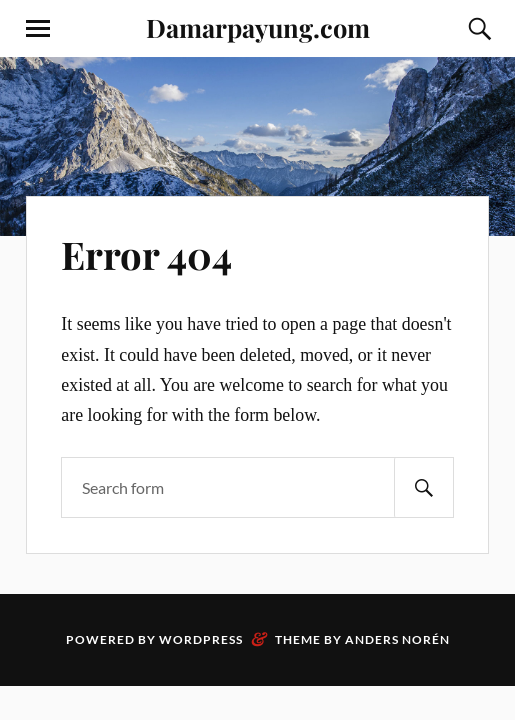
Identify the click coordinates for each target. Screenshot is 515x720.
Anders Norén (397, 639)
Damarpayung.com (258, 27)
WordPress (201, 639)
